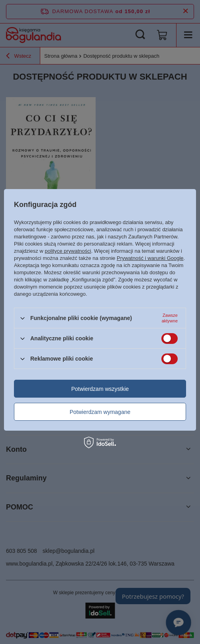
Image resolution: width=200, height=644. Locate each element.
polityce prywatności (68, 251)
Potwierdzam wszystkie (100, 389)
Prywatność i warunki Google (150, 258)
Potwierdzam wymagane (100, 412)
